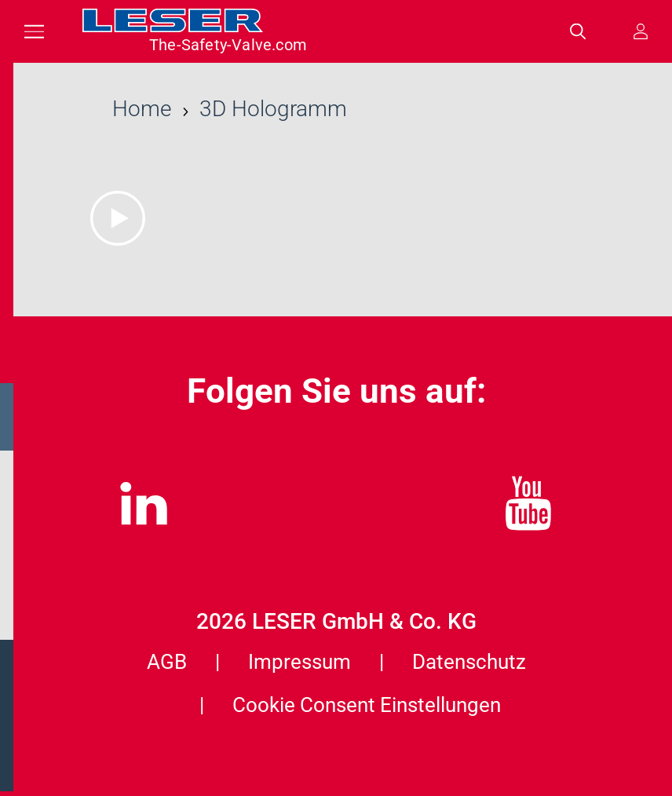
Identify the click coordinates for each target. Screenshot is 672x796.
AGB (167, 662)
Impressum (299, 662)
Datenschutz (469, 662)
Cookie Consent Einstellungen (367, 705)
